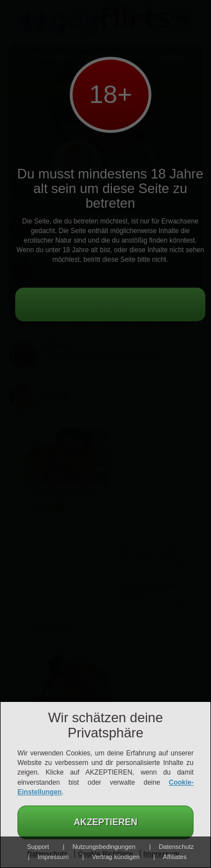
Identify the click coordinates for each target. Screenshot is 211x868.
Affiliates (175, 857)
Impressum (53, 857)
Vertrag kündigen (116, 857)
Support (38, 847)
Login (181, 17)
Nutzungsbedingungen (104, 847)
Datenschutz (176, 847)
